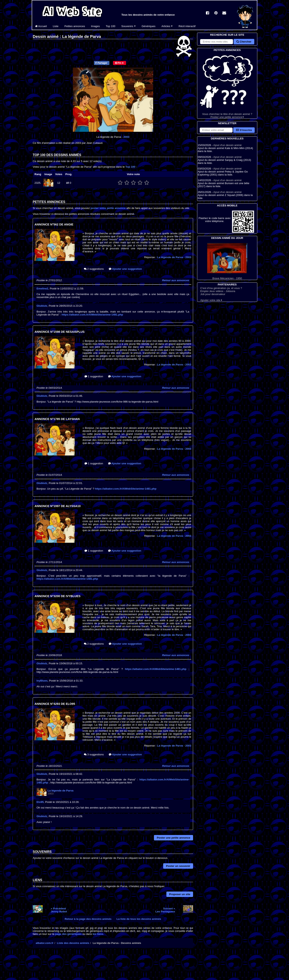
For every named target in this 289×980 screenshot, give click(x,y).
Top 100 (110, 26)
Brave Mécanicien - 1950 (227, 261)
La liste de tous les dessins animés (139, 919)
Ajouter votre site (211, 300)
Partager (101, 63)
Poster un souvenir (178, 866)
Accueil (41, 26)
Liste (56, 26)
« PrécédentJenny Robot (59, 910)
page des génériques (68, 934)
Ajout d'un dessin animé (227, 145)
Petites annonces (75, 26)
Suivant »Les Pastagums (165, 910)
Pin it (119, 63)
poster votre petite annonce (108, 208)
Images (95, 26)
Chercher (244, 42)
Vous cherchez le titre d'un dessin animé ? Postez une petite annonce (227, 85)
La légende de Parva (174, 257)
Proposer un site (180, 894)
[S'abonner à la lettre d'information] (216, 130)
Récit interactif (187, 26)
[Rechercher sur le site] (217, 42)
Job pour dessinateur (213, 294)
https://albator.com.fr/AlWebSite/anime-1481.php (92, 315)
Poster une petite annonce (174, 838)
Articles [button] (167, 26)
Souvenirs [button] (129, 26)
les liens (98, 934)
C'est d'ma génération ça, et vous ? (221, 288)
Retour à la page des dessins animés (88, 919)
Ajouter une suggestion (125, 269)
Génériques (149, 26)
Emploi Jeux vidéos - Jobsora (218, 291)
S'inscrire (244, 130)
